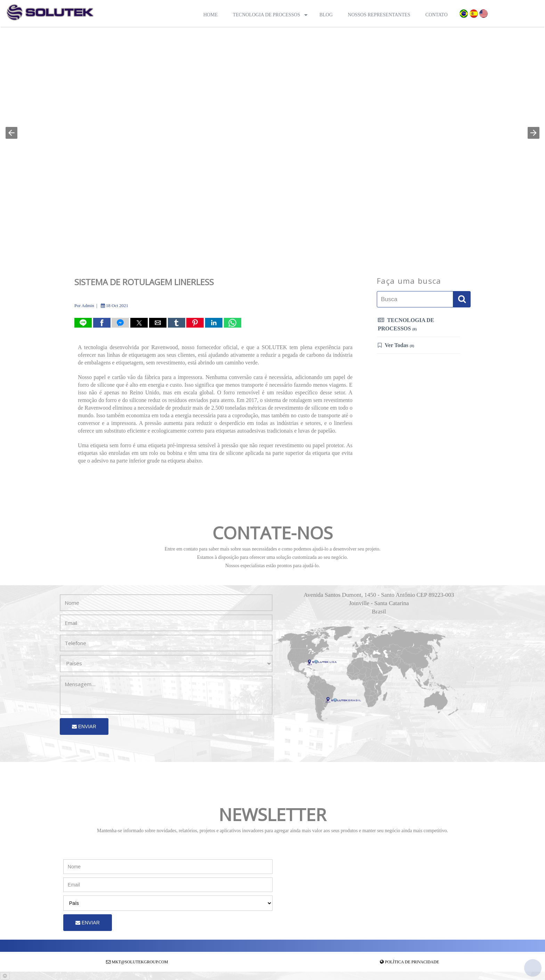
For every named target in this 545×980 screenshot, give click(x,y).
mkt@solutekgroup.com (140, 962)
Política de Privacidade (412, 962)
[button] (11, 133)
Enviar (84, 726)
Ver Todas (396, 345)
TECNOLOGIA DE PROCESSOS (406, 324)
